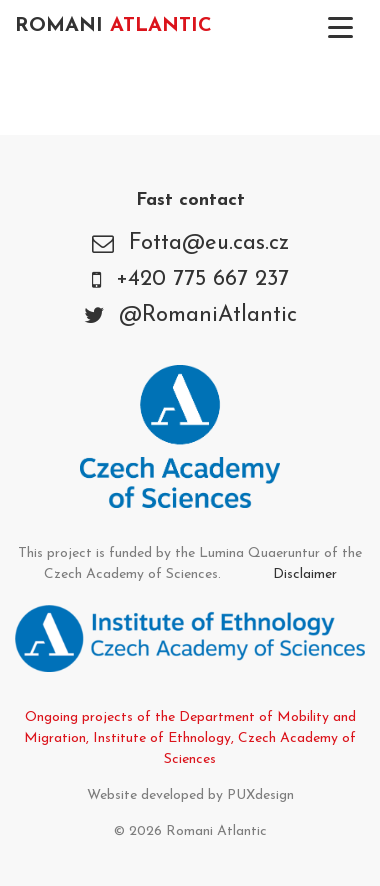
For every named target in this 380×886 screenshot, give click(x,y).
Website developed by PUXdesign (190, 795)
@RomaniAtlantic (208, 315)
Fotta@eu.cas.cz (209, 243)
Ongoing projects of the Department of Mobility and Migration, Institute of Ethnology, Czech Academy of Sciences (190, 738)
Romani (113, 26)
